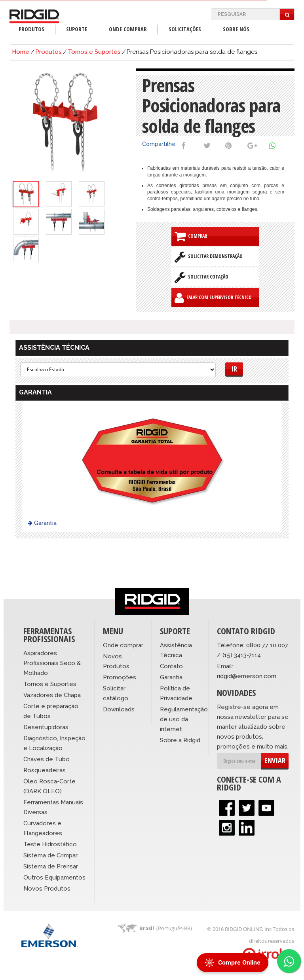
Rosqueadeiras (45, 770)
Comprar (191, 236)
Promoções (120, 677)
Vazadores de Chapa (52, 695)
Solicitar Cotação (201, 277)
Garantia (42, 523)
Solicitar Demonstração (209, 257)
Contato (171, 666)
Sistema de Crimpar (50, 855)
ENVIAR (275, 760)
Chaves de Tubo (47, 759)
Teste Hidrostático (50, 844)
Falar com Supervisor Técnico (213, 298)
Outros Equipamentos (54, 878)
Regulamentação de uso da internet (184, 719)
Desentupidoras (46, 727)
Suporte (77, 29)
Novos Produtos (47, 889)
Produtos (31, 29)
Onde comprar (123, 645)
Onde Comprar (128, 29)
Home (21, 52)
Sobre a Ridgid (180, 740)
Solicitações (185, 29)
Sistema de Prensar (51, 866)
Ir (234, 369)
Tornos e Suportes (94, 52)
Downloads (119, 709)
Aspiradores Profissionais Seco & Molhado (52, 663)
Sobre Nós (236, 29)
